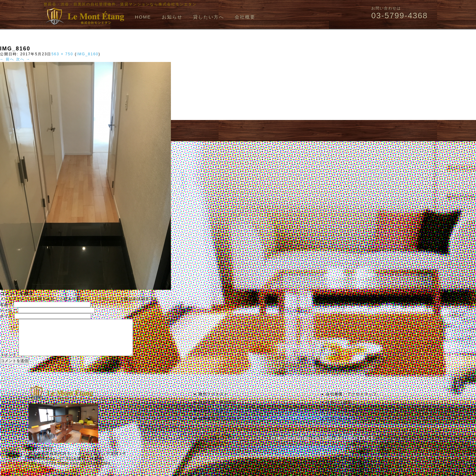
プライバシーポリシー (347, 418)
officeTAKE (357, 445)
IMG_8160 (87, 54)
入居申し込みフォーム (220, 418)
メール (8, 310)
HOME (143, 17)
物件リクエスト (213, 401)
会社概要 (245, 17)
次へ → (23, 59)
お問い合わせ (339, 426)
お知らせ (172, 17)
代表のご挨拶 (339, 409)
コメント (8, 362)
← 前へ (7, 59)
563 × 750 (62, 54)
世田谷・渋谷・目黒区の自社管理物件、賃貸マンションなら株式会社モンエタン (120, 4)
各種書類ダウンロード (220, 426)
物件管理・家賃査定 (218, 409)
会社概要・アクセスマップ (352, 401)
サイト (6, 316)
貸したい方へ (209, 17)
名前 (6, 305)
